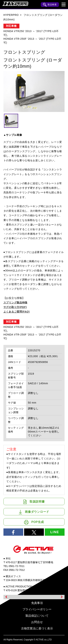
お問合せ (37, 622)
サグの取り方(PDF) (15, 307)
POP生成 (34, 522)
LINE (55, 532)
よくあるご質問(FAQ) (17, 312)
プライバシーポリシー (37, 609)
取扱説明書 (34, 502)
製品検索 (50, 5)
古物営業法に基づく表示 (37, 628)
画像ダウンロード (34, 512)
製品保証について (37, 616)
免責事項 (37, 603)
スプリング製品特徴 (15, 303)
